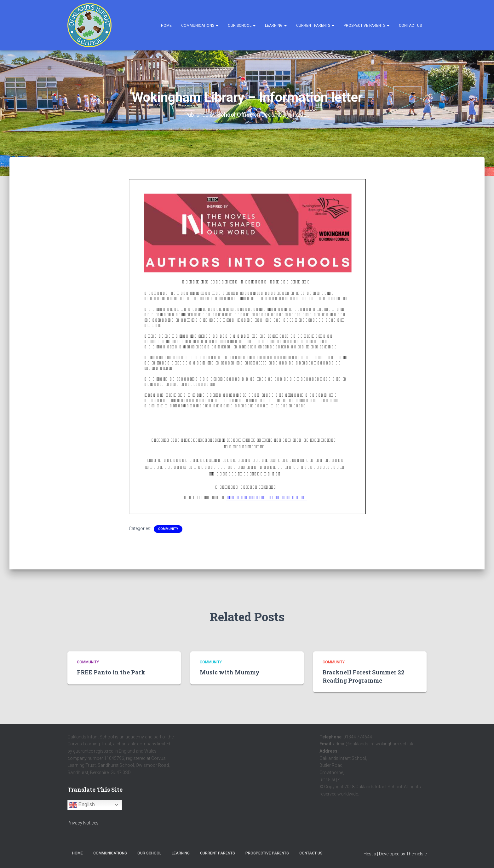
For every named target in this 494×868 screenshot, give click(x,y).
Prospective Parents (367, 26)
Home (166, 26)
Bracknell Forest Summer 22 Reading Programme (364, 676)
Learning (276, 26)
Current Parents (315, 26)
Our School (242, 26)
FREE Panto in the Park (111, 672)
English (82, 805)
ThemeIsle (416, 854)
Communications (200, 26)
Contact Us (410, 26)
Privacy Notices (83, 823)
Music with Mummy (230, 672)
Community (168, 529)
